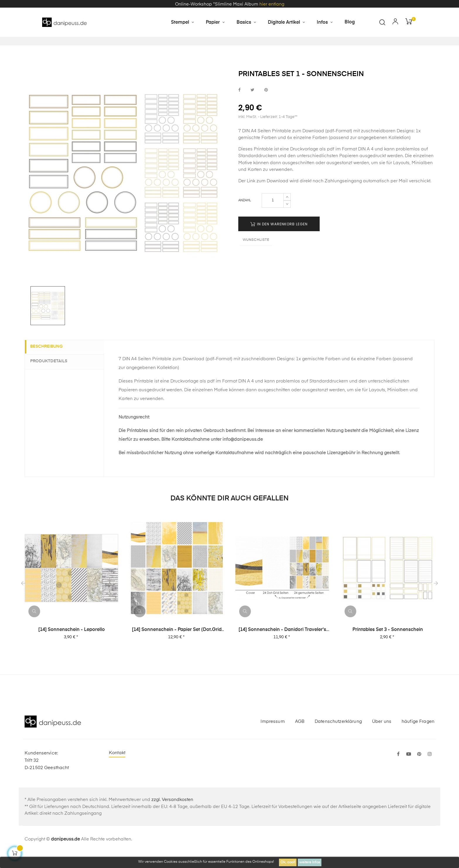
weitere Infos (310, 862)
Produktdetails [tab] (52, 376)
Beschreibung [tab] (50, 361)
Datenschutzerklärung (338, 736)
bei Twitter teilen (252, 105)
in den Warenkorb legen (279, 239)
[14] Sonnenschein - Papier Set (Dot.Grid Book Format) (177, 645)
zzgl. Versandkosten (172, 815)
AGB (300, 736)
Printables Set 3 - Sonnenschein (388, 644)
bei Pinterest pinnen (266, 105)
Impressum (273, 736)
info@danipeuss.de (243, 454)
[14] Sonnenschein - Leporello (72, 644)
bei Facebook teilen (239, 105)
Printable (263, 164)
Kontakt (117, 768)
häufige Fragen (418, 736)
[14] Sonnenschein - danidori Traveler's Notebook (282, 645)
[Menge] (273, 215)
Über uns (382, 736)
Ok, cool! (288, 862)
